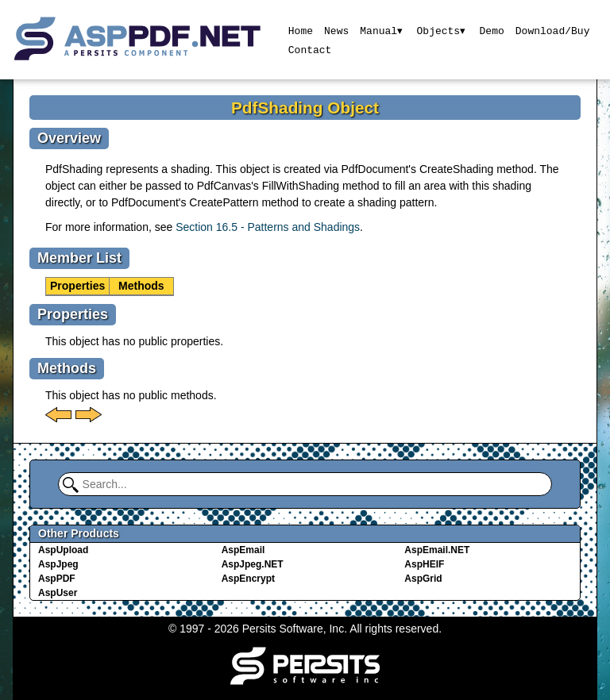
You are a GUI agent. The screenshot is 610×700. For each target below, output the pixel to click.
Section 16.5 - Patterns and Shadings (268, 227)
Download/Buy (554, 30)
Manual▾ (382, 30)
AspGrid (423, 579)
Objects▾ (442, 30)
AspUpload (63, 550)
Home (300, 30)
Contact (309, 49)
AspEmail (243, 550)
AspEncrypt (248, 579)
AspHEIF (424, 564)
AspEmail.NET (437, 550)
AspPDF (57, 579)
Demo (492, 30)
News (336, 30)
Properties (77, 286)
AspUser (58, 593)
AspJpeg (58, 564)
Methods (141, 286)
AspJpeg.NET (253, 564)
